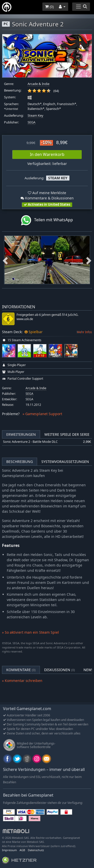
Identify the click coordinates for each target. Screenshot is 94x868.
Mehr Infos (84, 332)
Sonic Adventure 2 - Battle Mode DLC (30, 442)
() (49, 7)
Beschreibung (20, 462)
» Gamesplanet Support (42, 414)
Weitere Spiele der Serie (67, 434)
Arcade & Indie (38, 84)
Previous (5, 260)
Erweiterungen (21, 434)
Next (89, 260)
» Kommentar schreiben (22, 681)
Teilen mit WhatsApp (47, 220)
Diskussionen (60, 670)
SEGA (31, 122)
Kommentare (21, 670)
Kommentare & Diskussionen (47, 198)
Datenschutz (36, 850)
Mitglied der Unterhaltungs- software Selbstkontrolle (36, 745)
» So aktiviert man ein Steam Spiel (30, 632)
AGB (22, 850)
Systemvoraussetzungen (65, 462)
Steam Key (35, 116)
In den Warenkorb (47, 154)
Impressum (9, 850)
